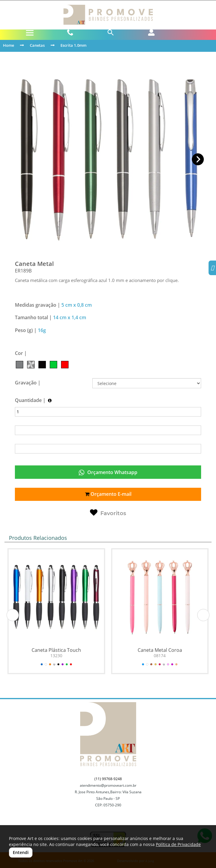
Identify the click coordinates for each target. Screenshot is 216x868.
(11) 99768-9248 (108, 779)
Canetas (37, 45)
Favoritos (108, 513)
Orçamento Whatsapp (108, 472)
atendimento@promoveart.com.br (108, 785)
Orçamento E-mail (108, 494)
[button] (198, 159)
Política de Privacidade (178, 844)
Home (8, 45)
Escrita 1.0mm (73, 45)
